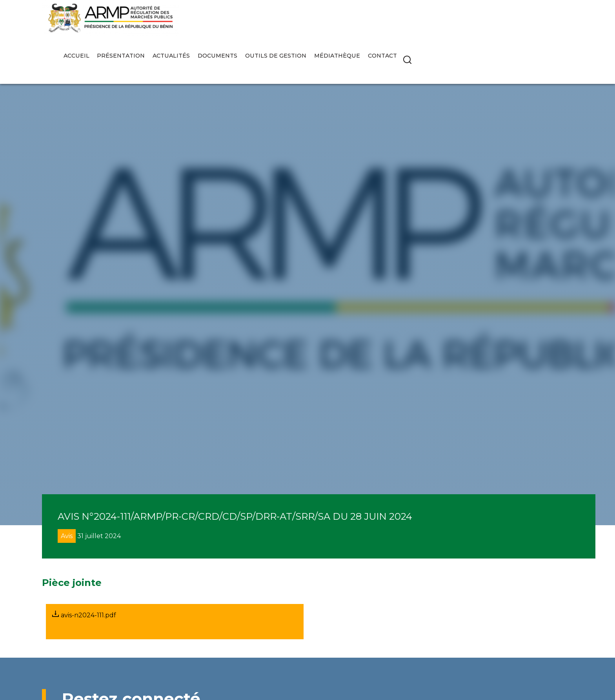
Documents (377, 22)
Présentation (281, 22)
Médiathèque (497, 22)
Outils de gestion (435, 22)
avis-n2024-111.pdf (84, 615)
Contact (542, 22)
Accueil (236, 22)
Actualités (331, 22)
